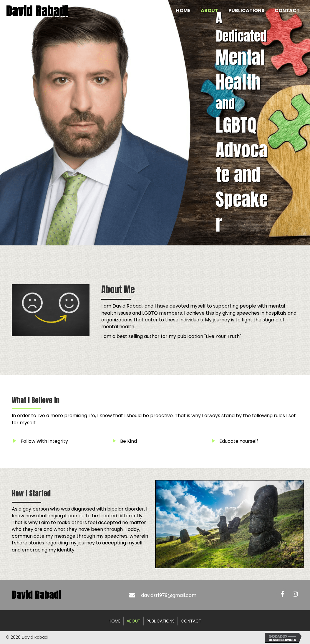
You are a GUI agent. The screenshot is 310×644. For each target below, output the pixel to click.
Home (115, 621)
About (134, 621)
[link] (183, 10)
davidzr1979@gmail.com (169, 595)
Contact (191, 621)
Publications (161, 621)
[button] (282, 594)
